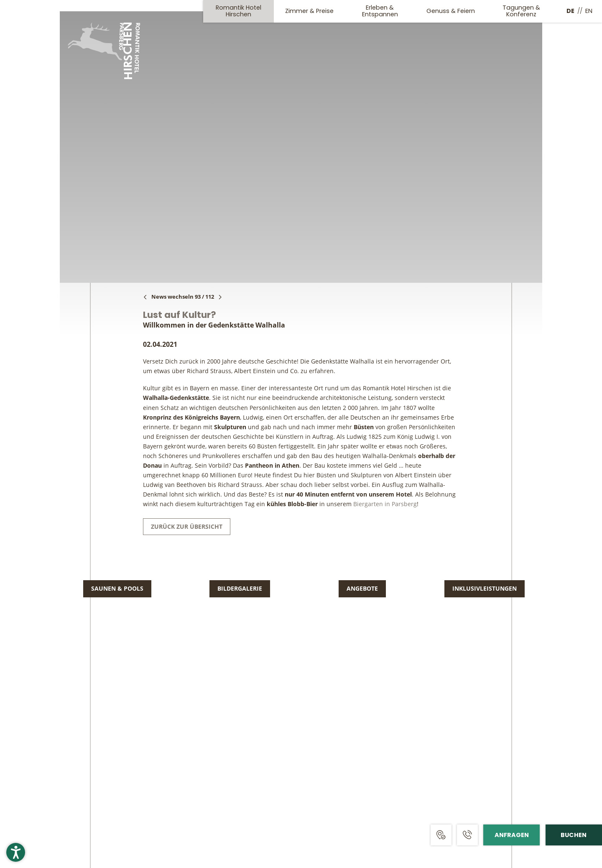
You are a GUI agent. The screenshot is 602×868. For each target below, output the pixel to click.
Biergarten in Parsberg (385, 504)
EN (589, 11)
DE (570, 11)
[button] (16, 852)
